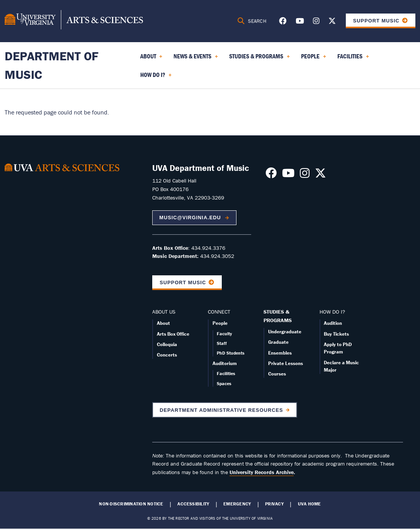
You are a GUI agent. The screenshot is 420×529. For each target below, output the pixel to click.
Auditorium (225, 363)
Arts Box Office (173, 334)
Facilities (226, 373)
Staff (222, 343)
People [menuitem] (314, 59)
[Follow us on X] (332, 22)
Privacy (274, 504)
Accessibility (193, 504)
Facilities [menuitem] (353, 59)
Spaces (224, 383)
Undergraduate (285, 332)
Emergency (237, 504)
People (220, 323)
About (163, 323)
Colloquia (167, 344)
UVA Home (309, 504)
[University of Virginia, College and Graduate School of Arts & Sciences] (74, 21)
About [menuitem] (151, 59)
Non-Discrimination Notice (131, 504)
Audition (333, 323)
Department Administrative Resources (221, 410)
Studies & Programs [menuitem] (259, 59)
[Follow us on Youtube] (300, 22)
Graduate (278, 342)
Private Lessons (286, 363)
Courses (277, 374)
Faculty (224, 334)
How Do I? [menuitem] (156, 77)
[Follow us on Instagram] (316, 22)
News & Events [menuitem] (196, 59)
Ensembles (280, 353)
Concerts (167, 355)
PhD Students (231, 353)
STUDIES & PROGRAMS (278, 316)
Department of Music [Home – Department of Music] (52, 65)
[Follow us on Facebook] (283, 22)
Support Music (376, 21)
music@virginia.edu (191, 218)
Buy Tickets (336, 334)
